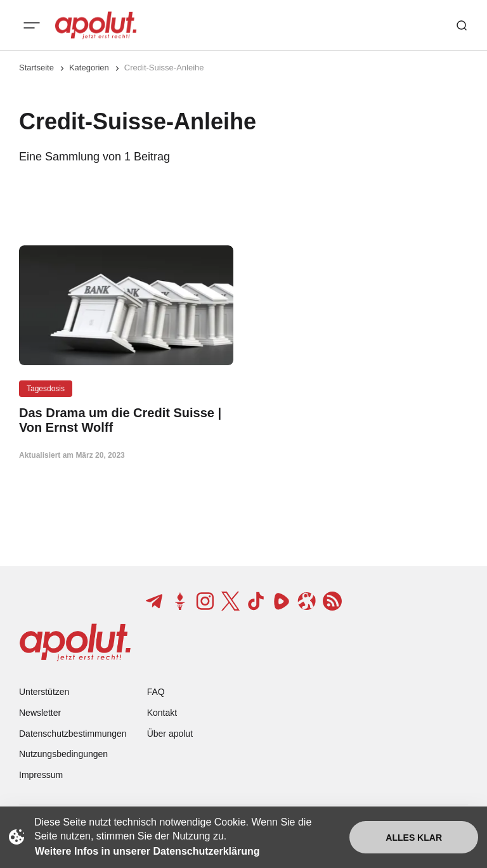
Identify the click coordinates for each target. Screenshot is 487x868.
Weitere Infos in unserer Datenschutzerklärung (147, 851)
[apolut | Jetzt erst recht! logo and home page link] (96, 25)
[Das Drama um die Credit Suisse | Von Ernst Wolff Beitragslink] (126, 420)
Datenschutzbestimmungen (73, 734)
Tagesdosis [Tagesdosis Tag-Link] (46, 389)
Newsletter (40, 713)
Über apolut (170, 734)
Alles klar (414, 838)
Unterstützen (44, 692)
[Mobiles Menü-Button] (32, 25)
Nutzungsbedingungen (63, 754)
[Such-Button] (462, 25)
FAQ (156, 692)
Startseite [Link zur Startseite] (36, 68)
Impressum (41, 775)
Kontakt (162, 713)
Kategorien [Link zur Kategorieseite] (89, 68)
